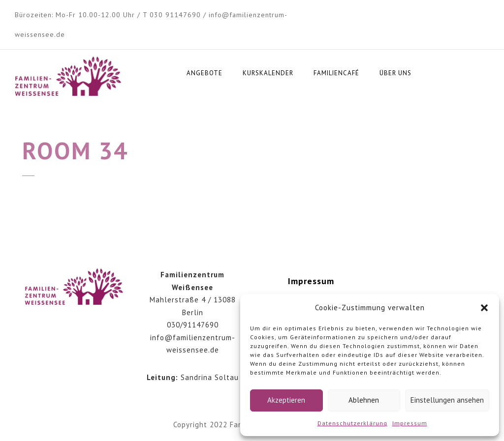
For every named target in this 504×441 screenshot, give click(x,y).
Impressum (410, 423)
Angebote (205, 73)
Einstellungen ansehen (447, 400)
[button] (484, 308)
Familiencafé (336, 73)
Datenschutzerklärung (352, 423)
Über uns (395, 73)
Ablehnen (364, 400)
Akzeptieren (286, 400)
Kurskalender (268, 73)
